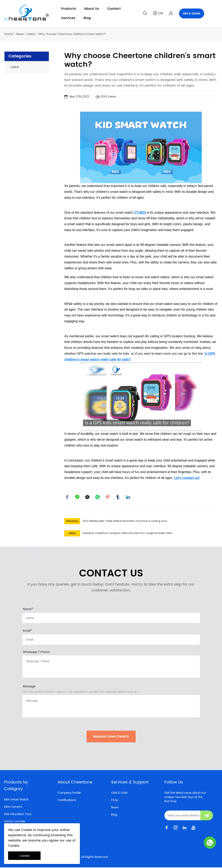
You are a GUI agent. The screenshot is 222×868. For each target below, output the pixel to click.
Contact (114, 9)
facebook (67, 497)
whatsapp (98, 497)
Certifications (67, 801)
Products (69, 9)
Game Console (15, 822)
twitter (88, 497)
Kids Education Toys (18, 815)
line (77, 497)
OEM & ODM (119, 793)
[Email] (182, 816)
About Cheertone (75, 783)
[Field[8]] (111, 619)
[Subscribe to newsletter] (207, 816)
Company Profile (69, 793)
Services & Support (130, 783)
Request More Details (111, 737)
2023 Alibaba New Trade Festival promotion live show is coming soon (125, 522)
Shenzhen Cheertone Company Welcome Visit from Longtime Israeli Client (127, 534)
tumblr (118, 497)
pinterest (108, 497)
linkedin (128, 497)
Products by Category (16, 786)
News (20, 34)
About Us (92, 9)
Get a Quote (192, 13)
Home (9, 34)
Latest (31, 34)
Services (68, 18)
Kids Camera (13, 807)
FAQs (115, 801)
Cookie (27, 830)
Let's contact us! (187, 478)
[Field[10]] (111, 640)
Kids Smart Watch (16, 800)
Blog (87, 18)
